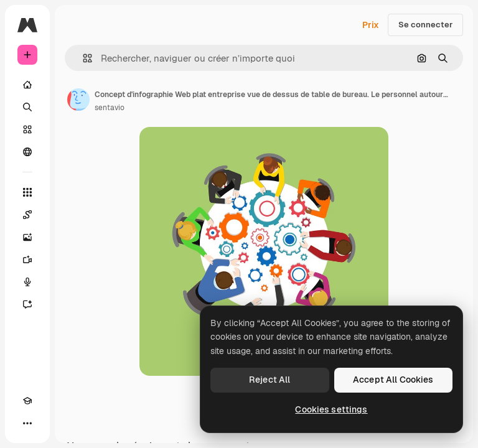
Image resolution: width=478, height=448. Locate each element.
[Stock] (27, 129)
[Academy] (27, 401)
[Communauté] (27, 152)
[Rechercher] (27, 107)
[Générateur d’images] (27, 237)
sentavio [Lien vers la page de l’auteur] (110, 108)
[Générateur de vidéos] (27, 259)
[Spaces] (27, 215)
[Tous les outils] (27, 192)
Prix (371, 25)
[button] (82, 58)
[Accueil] (27, 85)
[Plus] (27, 423)
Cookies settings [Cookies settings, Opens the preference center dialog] (331, 409)
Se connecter (425, 25)
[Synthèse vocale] (27, 282)
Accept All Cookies (393, 380)
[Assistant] (27, 304)
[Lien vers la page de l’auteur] (78, 100)
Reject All (269, 380)
